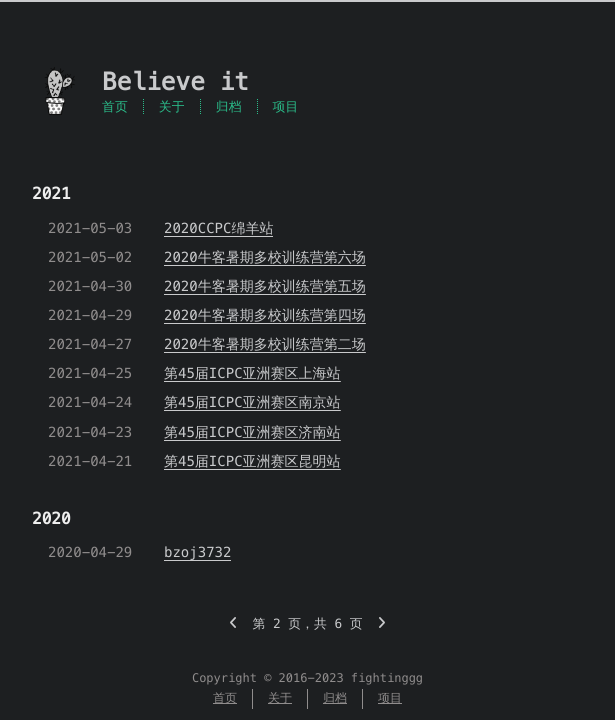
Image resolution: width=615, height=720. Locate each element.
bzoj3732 (197, 552)
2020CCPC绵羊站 (218, 228)
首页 (115, 106)
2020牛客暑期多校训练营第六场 (265, 257)
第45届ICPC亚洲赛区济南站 (252, 432)
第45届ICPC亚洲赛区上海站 (252, 373)
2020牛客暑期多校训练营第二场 (265, 344)
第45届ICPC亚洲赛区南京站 (252, 402)
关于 (172, 106)
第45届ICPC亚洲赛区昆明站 (252, 461)
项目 (286, 106)
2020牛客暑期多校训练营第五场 (265, 286)
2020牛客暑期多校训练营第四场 (265, 315)
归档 (229, 106)
